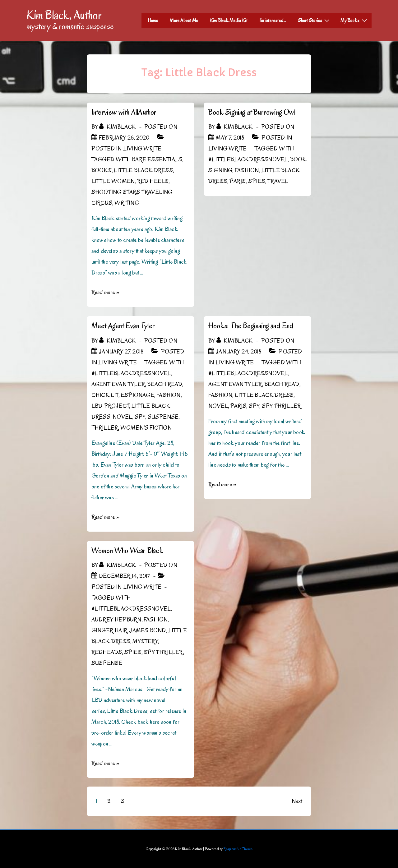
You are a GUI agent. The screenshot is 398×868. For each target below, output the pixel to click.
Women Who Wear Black (127, 550)
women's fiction (146, 428)
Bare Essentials (157, 159)
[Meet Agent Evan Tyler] (121, 352)
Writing (127, 203)
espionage (137, 395)
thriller (105, 428)
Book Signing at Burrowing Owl (252, 112)
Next (297, 801)
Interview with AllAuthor (124, 112)
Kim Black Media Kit (229, 21)
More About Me (184, 21)
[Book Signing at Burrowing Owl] (230, 138)
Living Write (142, 149)
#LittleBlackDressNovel (248, 159)
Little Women (113, 181)
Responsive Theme (238, 849)
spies (257, 181)
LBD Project (110, 406)
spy (140, 417)
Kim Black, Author (64, 15)
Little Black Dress (143, 170)
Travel (278, 181)
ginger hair (109, 630)
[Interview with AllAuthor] (124, 138)
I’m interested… (273, 21)
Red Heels (153, 181)
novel (122, 417)
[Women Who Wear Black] (124, 576)
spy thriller (281, 406)
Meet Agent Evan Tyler (123, 326)
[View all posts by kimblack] (118, 127)
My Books (354, 20)
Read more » (105, 292)
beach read (165, 384)
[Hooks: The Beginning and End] (238, 352)
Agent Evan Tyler (118, 384)
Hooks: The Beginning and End (251, 326)
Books (102, 170)
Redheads (107, 652)
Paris (238, 181)
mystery (145, 641)
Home (153, 21)
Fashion (247, 170)
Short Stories (315, 20)
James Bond (148, 630)
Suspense (163, 417)
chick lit (105, 395)
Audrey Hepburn (116, 620)
